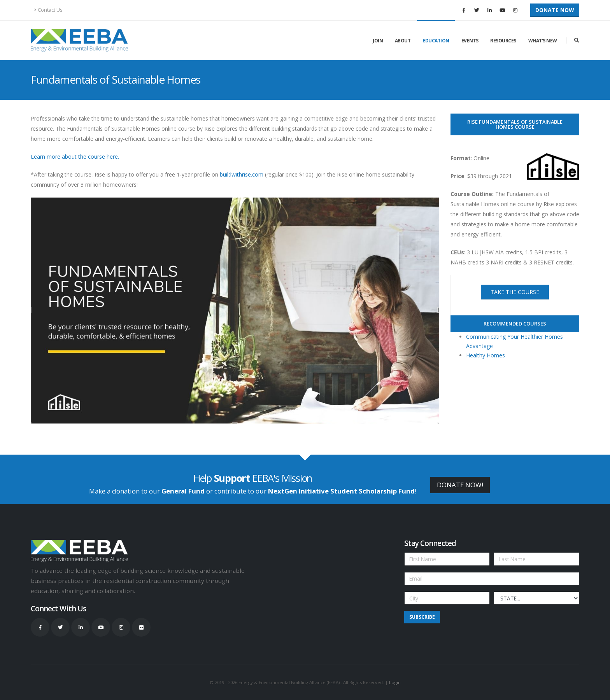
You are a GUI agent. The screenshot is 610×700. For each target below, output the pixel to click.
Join (378, 41)
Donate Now (555, 10)
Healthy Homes (486, 355)
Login (395, 682)
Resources (503, 41)
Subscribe (422, 617)
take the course (515, 292)
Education (436, 41)
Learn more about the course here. (75, 157)
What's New (543, 41)
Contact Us (48, 10)
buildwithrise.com (242, 174)
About (403, 41)
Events (470, 41)
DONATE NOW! (460, 485)
